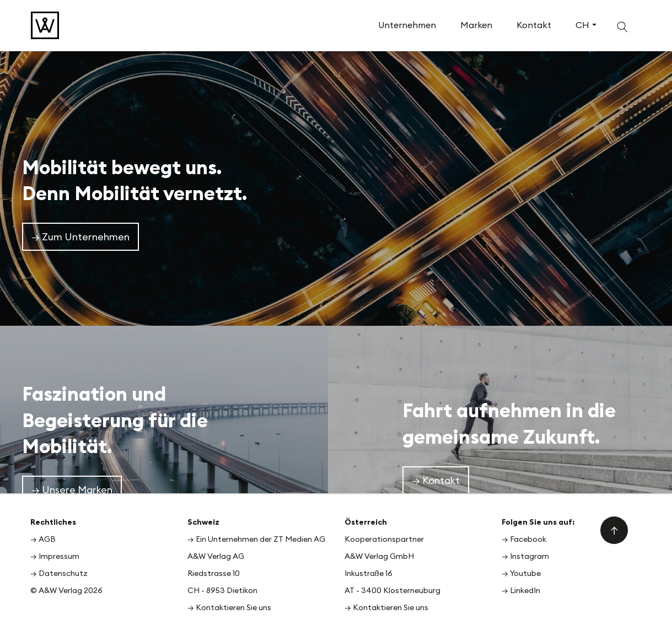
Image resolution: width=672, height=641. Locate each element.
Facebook (528, 539)
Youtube (525, 573)
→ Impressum (55, 556)
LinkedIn (525, 590)
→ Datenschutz (59, 573)
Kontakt (534, 25)
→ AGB (43, 539)
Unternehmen (407, 25)
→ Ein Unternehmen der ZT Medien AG (256, 539)
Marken (476, 25)
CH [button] (582, 25)
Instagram (529, 556)
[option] (336, 187)
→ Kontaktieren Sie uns (229, 607)
